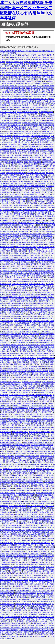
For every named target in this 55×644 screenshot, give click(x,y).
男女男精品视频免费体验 (16, 571)
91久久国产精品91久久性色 (20, 327)
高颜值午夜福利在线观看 (36, 92)
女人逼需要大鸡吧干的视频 (42, 604)
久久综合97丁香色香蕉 (23, 488)
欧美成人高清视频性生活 (31, 615)
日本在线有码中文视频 (19, 560)
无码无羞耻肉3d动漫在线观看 (16, 127)
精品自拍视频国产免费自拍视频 (20, 107)
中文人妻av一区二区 (21, 277)
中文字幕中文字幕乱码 (35, 558)
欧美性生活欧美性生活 (20, 242)
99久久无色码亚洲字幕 (42, 340)
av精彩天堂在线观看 (31, 168)
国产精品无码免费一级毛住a (31, 262)
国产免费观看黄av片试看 (44, 66)
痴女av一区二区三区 (22, 514)
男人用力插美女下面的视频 (19, 310)
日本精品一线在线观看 (14, 390)
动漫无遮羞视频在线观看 (34, 303)
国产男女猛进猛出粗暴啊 (46, 358)
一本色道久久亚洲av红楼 (11, 262)
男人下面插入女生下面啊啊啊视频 (29, 160)
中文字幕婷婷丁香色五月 (38, 277)
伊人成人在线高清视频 (19, 94)
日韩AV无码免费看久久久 (13, 386)
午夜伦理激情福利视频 (15, 314)
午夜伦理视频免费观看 (45, 149)
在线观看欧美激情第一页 (21, 255)
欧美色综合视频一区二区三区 (13, 345)
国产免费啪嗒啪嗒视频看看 (38, 94)
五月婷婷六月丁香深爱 (18, 558)
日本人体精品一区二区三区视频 (42, 192)
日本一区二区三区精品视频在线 (17, 536)
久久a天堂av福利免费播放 (18, 221)
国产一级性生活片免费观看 (26, 360)
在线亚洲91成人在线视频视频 (16, 556)
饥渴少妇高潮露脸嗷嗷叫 (19, 99)
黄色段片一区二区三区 (18, 538)
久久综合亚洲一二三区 (42, 578)
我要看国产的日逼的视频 (19, 436)
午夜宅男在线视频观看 (34, 527)
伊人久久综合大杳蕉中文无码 (18, 484)
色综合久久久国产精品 (14, 366)
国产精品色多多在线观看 (39, 325)
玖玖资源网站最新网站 (34, 59)
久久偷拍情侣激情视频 (20, 408)
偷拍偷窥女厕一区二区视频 (29, 364)
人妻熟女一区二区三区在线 (14, 216)
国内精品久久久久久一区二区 (42, 332)
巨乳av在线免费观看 (33, 551)
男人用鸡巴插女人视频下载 (36, 203)
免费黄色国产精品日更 (15, 168)
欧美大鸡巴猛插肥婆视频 (11, 171)
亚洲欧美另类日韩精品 (40, 134)
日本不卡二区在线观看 (38, 258)
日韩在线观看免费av (43, 144)
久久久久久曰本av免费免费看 (39, 408)
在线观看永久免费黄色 (22, 325)
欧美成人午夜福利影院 (34, 416)
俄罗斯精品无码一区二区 (28, 181)
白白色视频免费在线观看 (24, 519)
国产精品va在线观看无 (40, 282)
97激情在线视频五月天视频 (20, 445)
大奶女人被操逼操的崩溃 (24, 578)
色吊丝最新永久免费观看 (41, 131)
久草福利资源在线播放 (12, 336)
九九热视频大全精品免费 (41, 532)
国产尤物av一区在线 (46, 497)
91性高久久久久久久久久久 (27, 467)
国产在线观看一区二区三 (18, 347)
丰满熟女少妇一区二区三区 (30, 549)
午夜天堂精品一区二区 (12, 144)
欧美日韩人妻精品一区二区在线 (40, 580)
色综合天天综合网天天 (23, 521)
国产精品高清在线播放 (45, 440)
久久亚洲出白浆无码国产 (39, 575)
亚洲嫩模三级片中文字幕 (19, 438)
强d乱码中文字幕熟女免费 (29, 595)
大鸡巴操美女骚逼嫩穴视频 (10, 477)
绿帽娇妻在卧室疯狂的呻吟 (12, 458)
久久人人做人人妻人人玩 (27, 86)
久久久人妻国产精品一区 (29, 619)
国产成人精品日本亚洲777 (25, 453)
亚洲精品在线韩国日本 (28, 358)
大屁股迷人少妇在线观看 (30, 334)
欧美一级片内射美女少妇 (38, 573)
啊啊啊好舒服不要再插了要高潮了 (36, 210)
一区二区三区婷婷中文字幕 (37, 406)
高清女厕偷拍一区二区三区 (39, 438)
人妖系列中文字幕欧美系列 (12, 525)
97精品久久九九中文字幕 (41, 591)
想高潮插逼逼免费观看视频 (12, 316)
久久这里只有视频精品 (15, 79)
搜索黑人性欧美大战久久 (46, 181)
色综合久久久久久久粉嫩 (32, 386)
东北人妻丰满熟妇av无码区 (14, 388)
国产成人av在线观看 (11, 451)
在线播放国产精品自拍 (20, 96)
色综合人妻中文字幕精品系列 (30, 234)
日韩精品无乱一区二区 (46, 617)
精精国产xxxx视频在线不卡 (40, 543)
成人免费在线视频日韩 (35, 423)
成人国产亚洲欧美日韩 (45, 593)
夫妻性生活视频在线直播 (39, 564)
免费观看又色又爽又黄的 (21, 486)
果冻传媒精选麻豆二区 (37, 567)
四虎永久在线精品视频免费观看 (40, 349)
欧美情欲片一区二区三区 (26, 410)
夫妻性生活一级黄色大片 (36, 251)
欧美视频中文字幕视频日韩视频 (25, 214)
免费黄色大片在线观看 (37, 484)
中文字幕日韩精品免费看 (32, 162)
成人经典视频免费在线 (43, 212)
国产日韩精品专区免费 (44, 493)
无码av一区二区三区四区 (11, 612)
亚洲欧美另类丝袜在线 (43, 510)
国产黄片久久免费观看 (20, 177)
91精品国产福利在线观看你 (14, 338)
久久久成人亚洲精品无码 (44, 147)
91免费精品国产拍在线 (18, 423)
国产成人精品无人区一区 (35, 412)
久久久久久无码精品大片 (16, 421)
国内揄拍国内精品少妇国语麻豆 (23, 342)
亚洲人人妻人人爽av (7, 493)
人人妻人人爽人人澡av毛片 (44, 630)
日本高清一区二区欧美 (32, 449)
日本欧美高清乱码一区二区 (42, 329)
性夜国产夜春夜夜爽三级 (32, 632)
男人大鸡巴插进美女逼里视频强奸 (38, 571)
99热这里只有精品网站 (14, 554)
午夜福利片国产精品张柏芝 (20, 399)
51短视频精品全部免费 (40, 588)
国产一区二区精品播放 (20, 284)
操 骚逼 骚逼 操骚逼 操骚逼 (19, 584)
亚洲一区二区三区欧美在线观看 (25, 101)
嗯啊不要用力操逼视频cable (34, 166)
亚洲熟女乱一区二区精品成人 (11, 382)
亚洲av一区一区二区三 (31, 501)
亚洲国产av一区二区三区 (9, 140)
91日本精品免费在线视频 (46, 360)
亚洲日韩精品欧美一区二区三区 (28, 362)
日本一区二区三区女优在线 (32, 382)
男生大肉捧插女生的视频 (14, 62)
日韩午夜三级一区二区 (37, 375)
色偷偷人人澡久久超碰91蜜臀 (13, 186)
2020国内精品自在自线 (22, 83)
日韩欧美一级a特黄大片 (16, 634)
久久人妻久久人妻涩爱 (37, 434)
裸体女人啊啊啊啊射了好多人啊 (41, 395)
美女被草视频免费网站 (32, 295)
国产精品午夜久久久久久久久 (15, 530)
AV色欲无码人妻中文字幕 (36, 636)
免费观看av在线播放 (21, 205)
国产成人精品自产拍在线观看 (29, 142)
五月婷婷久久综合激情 (8, 473)
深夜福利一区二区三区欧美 (10, 358)
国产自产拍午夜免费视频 (18, 506)
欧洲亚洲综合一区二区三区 (38, 221)
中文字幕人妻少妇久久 (34, 88)
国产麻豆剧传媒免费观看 (26, 353)
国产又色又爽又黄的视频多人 (29, 114)
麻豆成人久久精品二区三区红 (18, 471)
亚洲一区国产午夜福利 (42, 288)
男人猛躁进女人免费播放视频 (31, 504)
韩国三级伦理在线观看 (29, 301)
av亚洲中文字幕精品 (38, 399)
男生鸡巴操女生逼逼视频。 (38, 96)
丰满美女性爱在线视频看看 (35, 103)
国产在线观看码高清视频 (18, 129)
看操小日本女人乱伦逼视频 (34, 338)
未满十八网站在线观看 (44, 190)
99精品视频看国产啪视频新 (22, 188)
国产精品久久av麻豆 (10, 271)
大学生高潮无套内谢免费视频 (33, 155)
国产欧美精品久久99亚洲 (39, 628)
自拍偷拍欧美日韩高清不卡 (42, 460)
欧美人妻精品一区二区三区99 (26, 247)
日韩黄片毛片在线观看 (30, 393)
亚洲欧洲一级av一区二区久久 (24, 138)
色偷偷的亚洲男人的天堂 (36, 625)
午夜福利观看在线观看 (30, 164)
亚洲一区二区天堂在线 (17, 64)
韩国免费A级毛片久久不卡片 (19, 175)
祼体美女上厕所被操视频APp (14, 303)
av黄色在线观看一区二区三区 (36, 530)
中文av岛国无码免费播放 (26, 151)
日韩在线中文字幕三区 (35, 199)
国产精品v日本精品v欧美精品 (21, 120)
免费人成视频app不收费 (27, 140)
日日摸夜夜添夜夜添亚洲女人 (10, 249)
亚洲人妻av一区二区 (16, 297)
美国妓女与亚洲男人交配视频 (14, 551)
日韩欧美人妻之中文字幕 (13, 75)
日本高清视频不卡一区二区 (19, 395)
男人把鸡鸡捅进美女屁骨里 (18, 375)
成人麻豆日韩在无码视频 (42, 286)
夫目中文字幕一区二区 (36, 127)
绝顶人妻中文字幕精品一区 (27, 225)
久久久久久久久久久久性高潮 (21, 532)
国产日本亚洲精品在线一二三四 (36, 297)
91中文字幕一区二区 (10, 467)
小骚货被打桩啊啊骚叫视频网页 (42, 445)
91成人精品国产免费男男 (27, 373)
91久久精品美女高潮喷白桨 (10, 619)
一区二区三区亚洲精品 (27, 451)
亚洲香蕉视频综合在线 (30, 316)
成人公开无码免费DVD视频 (43, 379)
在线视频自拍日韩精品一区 (25, 510)
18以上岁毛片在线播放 (14, 155)
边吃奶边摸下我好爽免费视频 (34, 264)
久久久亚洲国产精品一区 (44, 606)
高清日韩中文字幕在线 (46, 356)
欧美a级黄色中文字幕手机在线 (15, 238)
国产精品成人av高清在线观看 (32, 534)
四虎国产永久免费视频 (45, 475)
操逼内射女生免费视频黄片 (35, 421)
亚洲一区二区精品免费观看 (33, 469)
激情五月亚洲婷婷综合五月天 (11, 123)
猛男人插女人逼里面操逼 (35, 218)
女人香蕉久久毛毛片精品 (34, 480)
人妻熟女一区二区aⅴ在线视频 (21, 460)
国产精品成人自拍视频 (37, 118)
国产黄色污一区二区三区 (26, 499)
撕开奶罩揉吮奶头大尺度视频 (25, 260)
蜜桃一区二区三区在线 (43, 151)
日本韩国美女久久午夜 (8, 601)
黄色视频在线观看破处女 (35, 308)
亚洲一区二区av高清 (22, 351)
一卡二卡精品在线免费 (12, 292)
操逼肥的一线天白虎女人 (36, 201)
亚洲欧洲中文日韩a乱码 (9, 184)
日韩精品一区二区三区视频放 (26, 593)
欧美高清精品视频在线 (40, 275)
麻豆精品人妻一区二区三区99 (38, 253)
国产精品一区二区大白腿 (42, 447)
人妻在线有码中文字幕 (8, 362)
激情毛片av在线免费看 (37, 242)
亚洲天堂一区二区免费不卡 (45, 231)
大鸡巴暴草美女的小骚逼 (16, 70)
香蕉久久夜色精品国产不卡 (32, 75)
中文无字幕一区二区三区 (38, 105)
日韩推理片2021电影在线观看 (38, 245)
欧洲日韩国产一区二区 (40, 488)
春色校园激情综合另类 (10, 497)
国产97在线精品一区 (37, 584)
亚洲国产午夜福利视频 (31, 554)
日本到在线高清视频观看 (31, 464)
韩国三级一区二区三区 (34, 414)
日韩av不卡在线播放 (28, 144)
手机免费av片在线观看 (22, 517)
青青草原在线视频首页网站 (23, 157)
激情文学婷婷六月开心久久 (39, 99)
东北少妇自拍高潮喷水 (40, 323)
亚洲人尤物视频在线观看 (16, 419)
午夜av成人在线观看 (35, 116)
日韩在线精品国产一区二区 (31, 384)
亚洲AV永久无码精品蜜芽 (33, 216)
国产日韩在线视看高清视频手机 (25, 495)
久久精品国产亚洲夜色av (11, 384)
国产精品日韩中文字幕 (29, 617)
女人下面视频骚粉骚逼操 (13, 164)
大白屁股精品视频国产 (34, 70)
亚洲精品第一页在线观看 (38, 536)
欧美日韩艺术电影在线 (44, 140)
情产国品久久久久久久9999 (30, 477)
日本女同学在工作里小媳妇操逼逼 (34, 227)
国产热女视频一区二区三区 (17, 199)
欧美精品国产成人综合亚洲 (35, 81)
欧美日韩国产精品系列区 (42, 157)
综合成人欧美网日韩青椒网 (17, 597)
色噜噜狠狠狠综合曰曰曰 (14, 73)
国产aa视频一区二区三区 (34, 68)
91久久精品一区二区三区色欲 (35, 586)
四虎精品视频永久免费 (23, 608)
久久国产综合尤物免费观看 (10, 57)
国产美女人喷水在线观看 (46, 247)
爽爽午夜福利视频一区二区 (45, 223)
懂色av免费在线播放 (46, 112)
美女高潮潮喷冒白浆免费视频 (10, 55)
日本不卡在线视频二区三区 (32, 458)
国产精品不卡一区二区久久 (27, 312)
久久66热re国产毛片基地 (40, 83)
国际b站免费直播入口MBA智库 (23, 299)
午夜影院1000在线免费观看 (40, 136)
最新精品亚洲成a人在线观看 (42, 608)
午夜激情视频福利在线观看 (31, 249)
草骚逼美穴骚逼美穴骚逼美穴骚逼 (12, 68)
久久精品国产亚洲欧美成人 (25, 490)
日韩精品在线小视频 (18, 623)
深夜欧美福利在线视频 (43, 179)
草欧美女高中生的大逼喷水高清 (26, 462)
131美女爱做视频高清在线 (36, 238)
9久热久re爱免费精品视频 (23, 321)
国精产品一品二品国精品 (22, 134)
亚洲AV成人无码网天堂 (15, 586)
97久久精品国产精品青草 (27, 194)
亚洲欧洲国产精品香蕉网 (14, 77)
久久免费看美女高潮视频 (18, 253)
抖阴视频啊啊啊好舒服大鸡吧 (16, 173)
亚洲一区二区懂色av (19, 406)
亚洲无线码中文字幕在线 (36, 425)
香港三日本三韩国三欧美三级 (30, 57)
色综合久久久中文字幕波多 (23, 279)
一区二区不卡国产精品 (35, 556)
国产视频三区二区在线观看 (23, 547)
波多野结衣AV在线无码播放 (37, 129)
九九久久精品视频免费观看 (45, 138)
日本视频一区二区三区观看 (37, 538)
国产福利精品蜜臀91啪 (20, 434)
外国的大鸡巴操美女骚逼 (27, 440)
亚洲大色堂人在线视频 (24, 377)
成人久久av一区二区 (28, 336)
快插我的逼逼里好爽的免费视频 (19, 564)
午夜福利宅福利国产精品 (38, 177)
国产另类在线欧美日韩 (12, 617)
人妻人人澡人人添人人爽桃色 (30, 273)
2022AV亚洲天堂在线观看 (12, 236)
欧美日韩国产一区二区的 (20, 266)
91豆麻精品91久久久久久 (16, 308)
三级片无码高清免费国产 (16, 414)
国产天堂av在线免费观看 (13, 197)
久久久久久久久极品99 (14, 615)
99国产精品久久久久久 (26, 223)
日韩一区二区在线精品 (43, 473)
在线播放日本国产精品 (18, 92)
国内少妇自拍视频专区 (20, 573)
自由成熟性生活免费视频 (16, 562)
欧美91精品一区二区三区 (18, 625)
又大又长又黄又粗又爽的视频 (42, 120)
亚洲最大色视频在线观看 (44, 490)
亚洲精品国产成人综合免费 (40, 240)
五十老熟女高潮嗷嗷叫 (29, 171)
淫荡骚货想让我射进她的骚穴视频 (34, 403)
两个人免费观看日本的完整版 (28, 271)
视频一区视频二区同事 (34, 419)
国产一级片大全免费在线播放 (35, 186)
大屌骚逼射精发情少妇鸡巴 (20, 240)
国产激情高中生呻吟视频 (33, 125)
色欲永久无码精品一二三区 (10, 234)
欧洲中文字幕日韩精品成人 (42, 188)
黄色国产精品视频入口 (20, 430)
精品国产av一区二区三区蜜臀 (11, 464)
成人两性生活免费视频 (8, 149)
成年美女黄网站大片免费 (21, 575)
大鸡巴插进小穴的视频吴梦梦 (16, 251)
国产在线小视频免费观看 (14, 162)
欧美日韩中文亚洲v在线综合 (25, 190)
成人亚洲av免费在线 (22, 192)
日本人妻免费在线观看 (26, 545)
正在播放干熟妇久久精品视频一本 (41, 471)
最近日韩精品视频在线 (34, 623)
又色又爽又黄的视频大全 (24, 229)
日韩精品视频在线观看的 (22, 323)
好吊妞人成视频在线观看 (22, 332)
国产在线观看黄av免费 (8, 151)
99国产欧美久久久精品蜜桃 (25, 606)
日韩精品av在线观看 (43, 451)
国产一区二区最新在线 (23, 512)
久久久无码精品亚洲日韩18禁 (33, 366)
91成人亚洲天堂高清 (31, 79)
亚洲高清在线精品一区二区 (35, 64)
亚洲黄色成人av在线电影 (33, 73)
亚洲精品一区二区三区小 (21, 136)
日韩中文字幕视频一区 (25, 599)
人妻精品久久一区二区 (37, 310)
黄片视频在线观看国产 (10, 364)
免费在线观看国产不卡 (20, 432)
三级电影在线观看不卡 (8, 360)
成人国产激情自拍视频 (42, 519)
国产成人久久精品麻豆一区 (39, 266)
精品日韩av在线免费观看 (18, 90)
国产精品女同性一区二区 (18, 201)
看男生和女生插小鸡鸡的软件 (27, 582)
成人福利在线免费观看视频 (10, 595)
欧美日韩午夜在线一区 (39, 327)
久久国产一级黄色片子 (23, 282)
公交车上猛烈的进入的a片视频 (23, 179)
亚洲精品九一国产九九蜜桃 (12, 469)
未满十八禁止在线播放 (30, 123)
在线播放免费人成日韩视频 (12, 227)
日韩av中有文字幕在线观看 (10, 549)
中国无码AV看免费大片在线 (34, 621)
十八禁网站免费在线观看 (36, 173)
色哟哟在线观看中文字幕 (22, 427)
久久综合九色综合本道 (23, 591)
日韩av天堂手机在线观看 (42, 508)
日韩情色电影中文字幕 (17, 305)
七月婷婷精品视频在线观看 (15, 81)
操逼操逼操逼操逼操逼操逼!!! (14, 103)
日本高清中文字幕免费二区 (26, 149)
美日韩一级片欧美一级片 (36, 90)
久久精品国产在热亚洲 (27, 147)
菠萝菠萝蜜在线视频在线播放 (27, 112)
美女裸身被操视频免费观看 (28, 184)
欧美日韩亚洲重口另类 (37, 284)
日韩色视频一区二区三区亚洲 (38, 371)
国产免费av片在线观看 (22, 258)
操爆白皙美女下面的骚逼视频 (14, 88)
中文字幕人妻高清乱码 (8, 447)
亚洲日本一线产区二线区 (39, 255)
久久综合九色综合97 (30, 525)
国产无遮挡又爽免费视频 (16, 416)
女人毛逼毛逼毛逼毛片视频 (29, 497)
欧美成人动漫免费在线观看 (42, 521)
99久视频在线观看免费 (46, 55)
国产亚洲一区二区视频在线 (30, 153)
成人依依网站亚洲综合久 (41, 107)
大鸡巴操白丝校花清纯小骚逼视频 (22, 66)
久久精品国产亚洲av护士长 (40, 517)
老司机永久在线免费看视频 (14, 264)
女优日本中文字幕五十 (30, 55)
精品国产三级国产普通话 (41, 512)
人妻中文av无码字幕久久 (9, 114)
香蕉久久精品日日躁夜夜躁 (14, 166)
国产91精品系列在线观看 (16, 59)
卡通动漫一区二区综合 (10, 273)
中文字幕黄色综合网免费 (9, 194)
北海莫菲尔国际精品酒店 (41, 377)
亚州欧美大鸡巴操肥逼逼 (33, 77)
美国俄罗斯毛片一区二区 (22, 131)
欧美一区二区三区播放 (43, 110)
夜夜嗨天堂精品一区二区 (42, 279)
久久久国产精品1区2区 (22, 543)
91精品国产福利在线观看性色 (38, 597)
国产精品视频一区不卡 (15, 125)
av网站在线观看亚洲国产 (24, 288)
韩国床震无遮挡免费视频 (41, 541)
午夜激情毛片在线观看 (32, 314)
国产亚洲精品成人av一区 (39, 351)
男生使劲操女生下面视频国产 (24, 208)
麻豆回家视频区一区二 (35, 482)
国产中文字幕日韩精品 (18, 245)
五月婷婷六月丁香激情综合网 (39, 430)
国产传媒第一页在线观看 (43, 453)
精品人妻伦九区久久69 (18, 482)
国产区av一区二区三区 (18, 371)
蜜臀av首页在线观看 (41, 229)
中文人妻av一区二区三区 (35, 305)
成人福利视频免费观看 (30, 356)
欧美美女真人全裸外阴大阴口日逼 (18, 319)
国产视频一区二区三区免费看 (22, 508)
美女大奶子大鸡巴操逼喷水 (39, 436)
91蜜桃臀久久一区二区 (39, 514)
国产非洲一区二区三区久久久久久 (21, 286)
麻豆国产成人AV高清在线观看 (27, 610)
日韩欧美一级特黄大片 (44, 353)
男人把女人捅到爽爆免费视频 (18, 118)
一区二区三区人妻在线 (18, 425)
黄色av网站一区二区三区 (33, 62)
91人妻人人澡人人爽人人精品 (16, 116)
